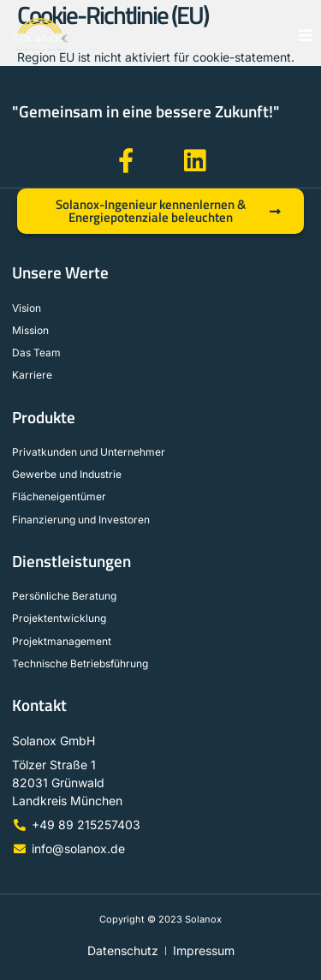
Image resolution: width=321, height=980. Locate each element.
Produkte (44, 417)
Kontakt (39, 705)
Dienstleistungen (71, 561)
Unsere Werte (60, 272)
